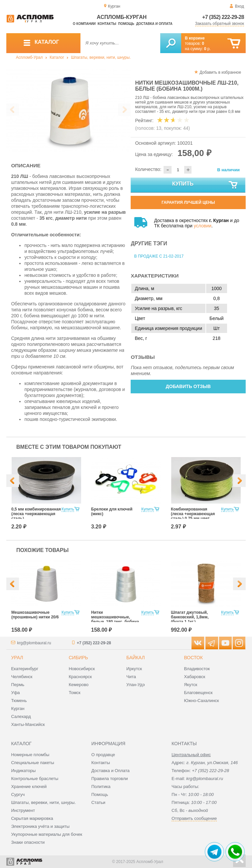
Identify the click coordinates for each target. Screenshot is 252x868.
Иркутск (134, 669)
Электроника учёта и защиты (40, 826)
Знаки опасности (28, 842)
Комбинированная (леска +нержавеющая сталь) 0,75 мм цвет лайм (193, 516)
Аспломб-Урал (29, 57)
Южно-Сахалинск (201, 701)
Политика (101, 787)
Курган (18, 709)
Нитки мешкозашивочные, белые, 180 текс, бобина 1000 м (115, 619)
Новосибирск (82, 669)
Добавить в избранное (220, 72)
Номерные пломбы (30, 755)
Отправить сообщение (194, 818)
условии (203, 226)
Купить (205, 185)
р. (207, 49)
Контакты (107, 24)
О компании (84, 24)
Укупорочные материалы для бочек (47, 834)
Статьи (98, 802)
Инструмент (23, 810)
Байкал (135, 658)
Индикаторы (23, 771)
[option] (69, 110)
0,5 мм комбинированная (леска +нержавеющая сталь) (36, 514)
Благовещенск (198, 693)
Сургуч (18, 794)
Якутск (190, 685)
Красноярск (80, 677)
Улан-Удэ (135, 685)
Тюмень (19, 701)
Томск (75, 693)
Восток (193, 658)
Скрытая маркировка (32, 818)
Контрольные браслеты (35, 779)
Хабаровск (194, 677)
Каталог (57, 57)
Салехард (21, 716)
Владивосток (197, 669)
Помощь (126, 24)
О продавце (103, 755)
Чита (131, 677)
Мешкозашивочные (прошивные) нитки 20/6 (35, 615)
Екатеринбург (25, 669)
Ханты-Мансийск (28, 724)
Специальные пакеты (33, 763)
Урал (17, 658)
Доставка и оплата (154, 24)
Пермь (18, 685)
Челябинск (22, 677)
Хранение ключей (29, 787)
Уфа (15, 693)
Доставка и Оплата (111, 771)
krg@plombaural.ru (34, 643)
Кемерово (79, 685)
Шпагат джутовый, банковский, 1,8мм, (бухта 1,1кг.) (190, 617)
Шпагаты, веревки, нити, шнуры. (101, 57)
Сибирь (78, 658)
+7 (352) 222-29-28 (223, 17)
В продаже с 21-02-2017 (159, 256)
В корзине (195, 38)
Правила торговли (110, 779)
